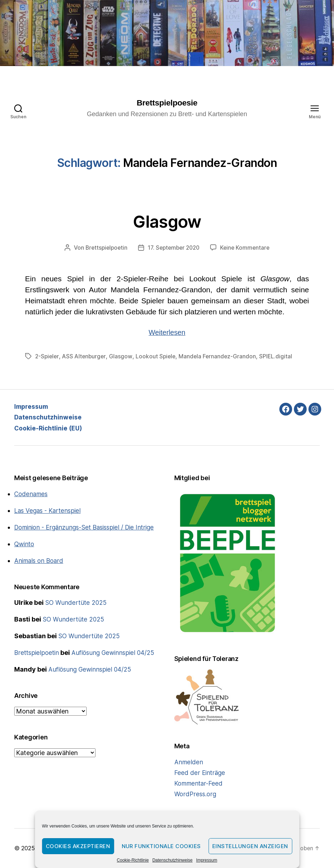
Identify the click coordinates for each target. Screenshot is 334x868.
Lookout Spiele (158, 357)
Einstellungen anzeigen (250, 846)
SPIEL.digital (280, 357)
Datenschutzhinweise (172, 860)
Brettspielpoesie (167, 103)
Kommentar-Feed (200, 784)
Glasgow (167, 221)
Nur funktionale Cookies (161, 846)
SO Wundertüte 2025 (77, 612)
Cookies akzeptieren (78, 846)
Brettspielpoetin (104, 248)
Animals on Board (40, 570)
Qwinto (25, 554)
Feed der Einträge (200, 773)
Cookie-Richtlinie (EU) (49, 428)
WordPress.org (196, 794)
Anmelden (189, 762)
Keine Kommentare (248, 248)
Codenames (32, 494)
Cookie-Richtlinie (133, 860)
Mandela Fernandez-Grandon (221, 357)
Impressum (207, 860)
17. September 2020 (174, 248)
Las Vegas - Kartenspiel (49, 511)
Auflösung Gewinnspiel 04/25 (116, 663)
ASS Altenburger (86, 357)
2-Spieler (48, 357)
